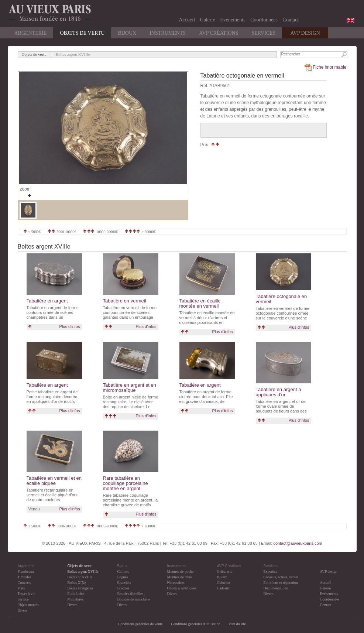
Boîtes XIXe (77, 583)
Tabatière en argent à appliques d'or (279, 392)
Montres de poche (181, 572)
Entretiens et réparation (281, 583)
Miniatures (75, 599)
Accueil (187, 20)
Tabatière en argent (47, 301)
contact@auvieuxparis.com (298, 543)
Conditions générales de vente (140, 624)
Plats (21, 588)
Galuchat (224, 583)
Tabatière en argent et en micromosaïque (130, 388)
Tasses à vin (27, 594)
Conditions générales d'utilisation (196, 624)
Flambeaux (26, 572)
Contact (291, 20)
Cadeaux (224, 588)
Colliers (123, 572)
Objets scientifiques (182, 588)
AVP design (329, 572)
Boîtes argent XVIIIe (83, 572)
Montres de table (180, 577)
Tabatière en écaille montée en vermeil (200, 303)
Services (263, 33)
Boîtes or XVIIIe (80, 577)
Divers (23, 610)
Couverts (24, 583)
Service (23, 599)
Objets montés (28, 605)
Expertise (271, 572)
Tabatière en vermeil (125, 301)
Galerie (208, 20)
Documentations (276, 588)
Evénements (233, 20)
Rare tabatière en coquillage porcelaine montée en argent (126, 483)
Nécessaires (176, 583)
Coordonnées (264, 20)
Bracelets (124, 583)
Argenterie (31, 33)
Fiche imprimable (325, 67)
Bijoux (127, 33)
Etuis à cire (76, 594)
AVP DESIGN (305, 33)
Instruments (168, 33)
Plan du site (237, 624)
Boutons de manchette (134, 599)
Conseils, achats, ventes (281, 577)
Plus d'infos (70, 326)
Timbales (25, 577)
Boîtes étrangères (80, 588)
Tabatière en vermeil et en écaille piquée (54, 481)
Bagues (123, 577)
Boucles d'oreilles (131, 594)
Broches (123, 588)
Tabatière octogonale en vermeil (281, 299)
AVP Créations (219, 33)
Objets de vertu (82, 33)
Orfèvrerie (225, 572)
